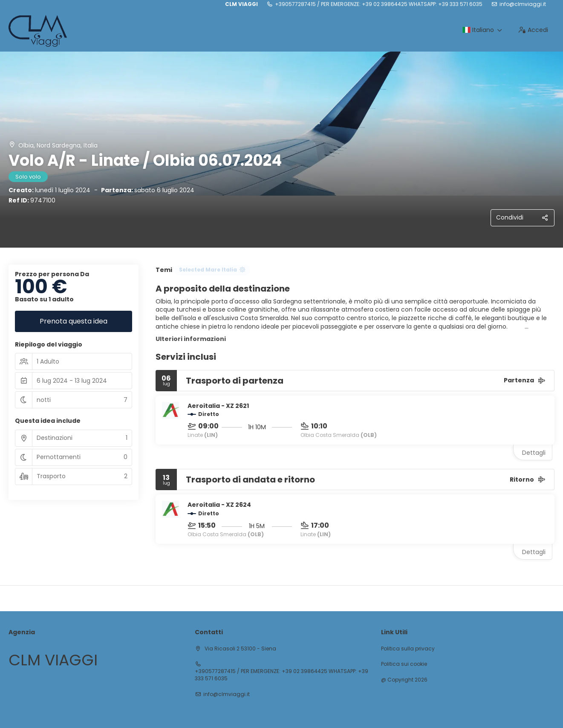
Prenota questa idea (74, 321)
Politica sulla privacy (408, 649)
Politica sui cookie (404, 664)
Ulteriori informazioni (191, 339)
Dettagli (534, 453)
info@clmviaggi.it (523, 4)
